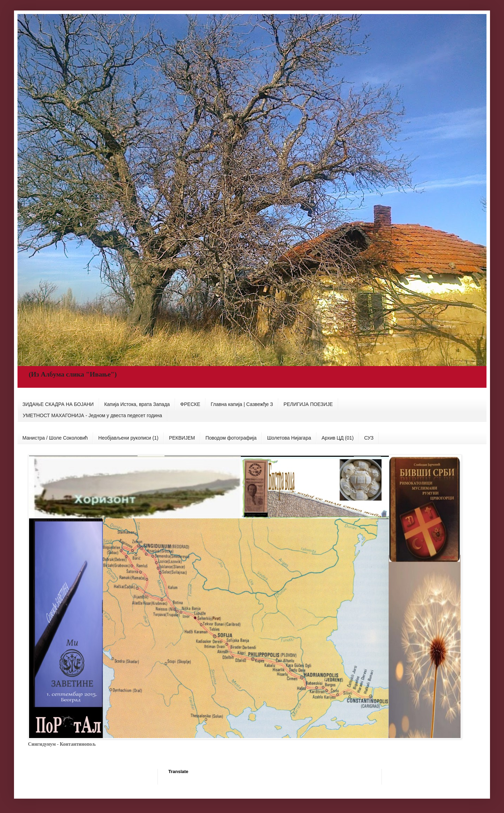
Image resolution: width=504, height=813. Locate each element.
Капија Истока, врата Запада (137, 404)
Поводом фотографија (231, 438)
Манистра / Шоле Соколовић (55, 438)
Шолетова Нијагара (289, 438)
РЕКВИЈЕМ (182, 438)
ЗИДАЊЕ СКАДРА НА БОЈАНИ (58, 404)
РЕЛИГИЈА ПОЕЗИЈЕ (308, 404)
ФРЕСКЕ (190, 404)
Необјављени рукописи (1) (128, 438)
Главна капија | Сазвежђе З (242, 404)
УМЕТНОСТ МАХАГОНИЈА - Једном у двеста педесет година (92, 415)
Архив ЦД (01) (338, 438)
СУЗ (369, 438)
